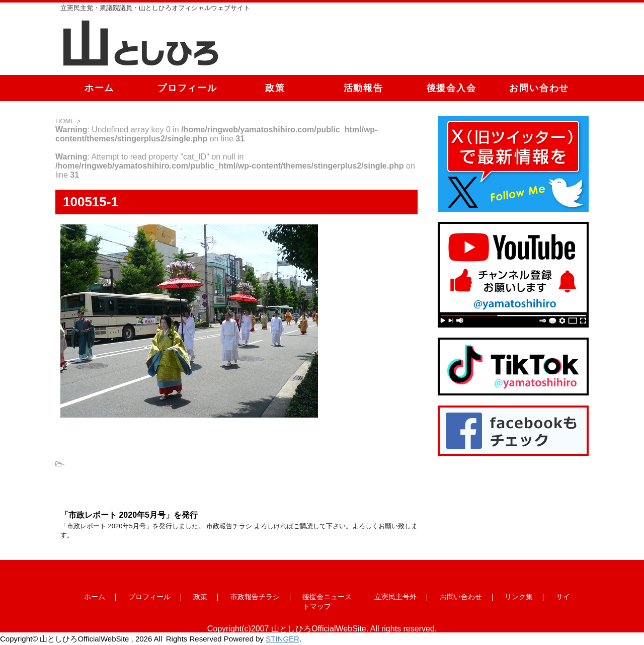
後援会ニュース (327, 597)
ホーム (99, 88)
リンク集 (519, 597)
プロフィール (187, 88)
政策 (275, 88)
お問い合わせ (539, 88)
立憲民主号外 (395, 597)
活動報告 (364, 88)
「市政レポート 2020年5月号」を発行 (129, 515)
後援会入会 (452, 88)
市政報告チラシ (255, 597)
